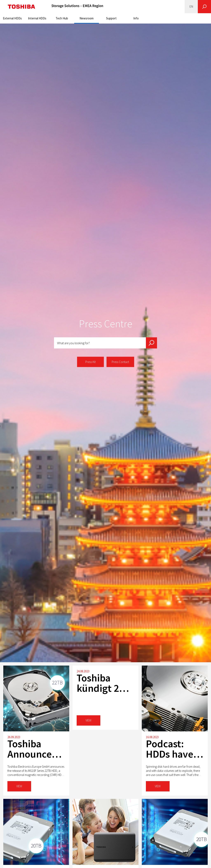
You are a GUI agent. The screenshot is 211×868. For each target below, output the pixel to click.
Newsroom (87, 18)
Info (136, 18)
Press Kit (90, 362)
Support (111, 18)
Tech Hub (62, 18)
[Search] (204, 7)
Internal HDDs (37, 18)
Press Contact (120, 362)
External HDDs (12, 18)
